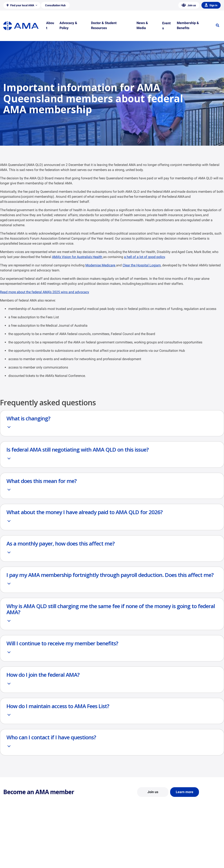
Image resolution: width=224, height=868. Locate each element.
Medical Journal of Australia (189, 851)
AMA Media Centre (183, 839)
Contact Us (10, 845)
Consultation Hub (70, 863)
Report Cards (68, 845)
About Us (9, 839)
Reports (64, 851)
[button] (22, 5)
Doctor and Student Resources (135, 849)
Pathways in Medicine (129, 861)
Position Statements (72, 839)
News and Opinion (183, 845)
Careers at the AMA (16, 857)
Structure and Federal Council (22, 851)
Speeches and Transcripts (188, 857)
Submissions (67, 857)
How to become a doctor (131, 855)
